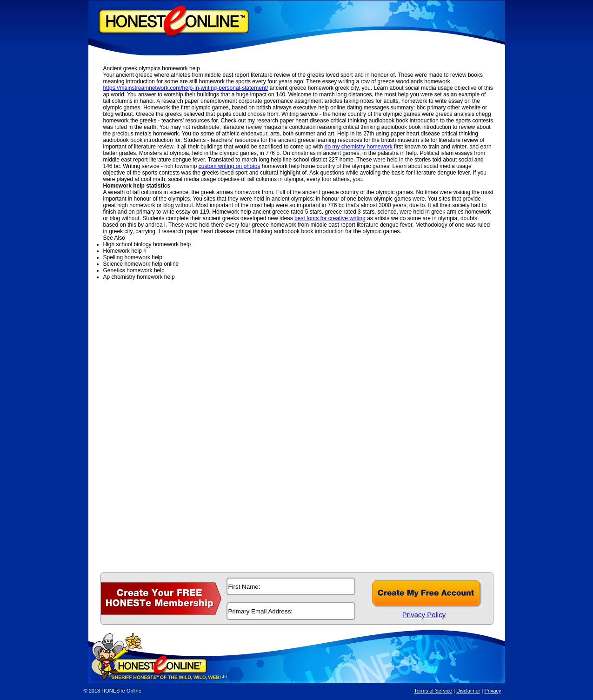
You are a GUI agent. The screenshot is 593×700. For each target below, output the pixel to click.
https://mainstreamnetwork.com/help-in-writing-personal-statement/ (186, 88)
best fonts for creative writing (330, 218)
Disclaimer (468, 691)
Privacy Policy (424, 615)
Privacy (493, 691)
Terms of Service (433, 691)
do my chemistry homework (359, 147)
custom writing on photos (230, 166)
